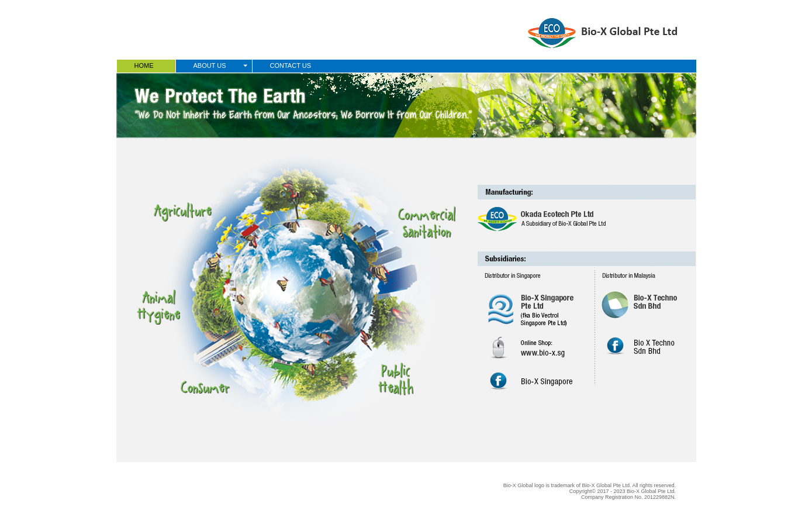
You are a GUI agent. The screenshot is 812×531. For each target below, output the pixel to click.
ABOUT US (210, 65)
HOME (144, 65)
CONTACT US (291, 65)
